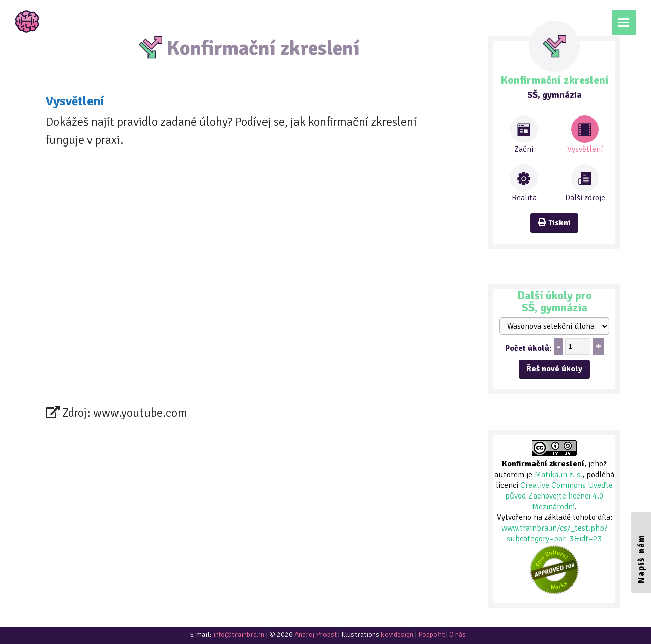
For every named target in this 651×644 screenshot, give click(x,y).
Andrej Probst (316, 635)
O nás (457, 635)
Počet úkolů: (528, 348)
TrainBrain (27, 21)
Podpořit (431, 635)
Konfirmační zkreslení (543, 464)
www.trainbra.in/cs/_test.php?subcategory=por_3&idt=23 (555, 533)
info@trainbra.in (239, 635)
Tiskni (554, 223)
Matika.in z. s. (558, 475)
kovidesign (397, 635)
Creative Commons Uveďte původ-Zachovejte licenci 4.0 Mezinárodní (559, 496)
